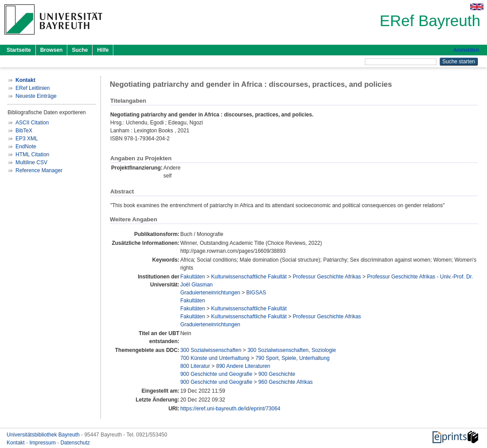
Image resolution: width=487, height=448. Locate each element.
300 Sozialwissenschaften (211, 350)
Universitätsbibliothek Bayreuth (44, 435)
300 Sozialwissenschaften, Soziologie (292, 350)
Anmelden (466, 50)
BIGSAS (256, 293)
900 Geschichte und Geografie (216, 374)
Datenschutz (75, 443)
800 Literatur (195, 366)
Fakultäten (193, 277)
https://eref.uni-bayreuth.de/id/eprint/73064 (230, 409)
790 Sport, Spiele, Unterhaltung (292, 358)
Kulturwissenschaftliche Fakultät (249, 277)
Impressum (43, 443)
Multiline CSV (31, 162)
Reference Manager (39, 170)
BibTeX (24, 131)
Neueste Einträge (36, 96)
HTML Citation (32, 154)
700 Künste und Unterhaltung (215, 358)
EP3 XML (27, 139)
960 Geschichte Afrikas (286, 382)
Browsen (52, 50)
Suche (80, 50)
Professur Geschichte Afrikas (327, 277)
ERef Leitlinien (33, 88)
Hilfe (103, 50)
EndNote (26, 147)
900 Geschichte (277, 374)
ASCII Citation (32, 123)
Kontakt (16, 443)
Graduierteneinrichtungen (210, 293)
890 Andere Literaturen (243, 366)
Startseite (19, 50)
